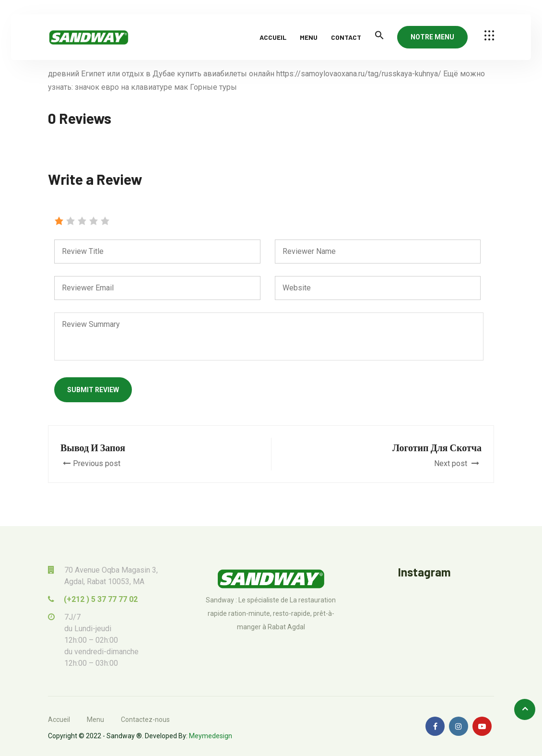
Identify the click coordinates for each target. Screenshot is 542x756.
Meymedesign (211, 736)
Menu (309, 37)
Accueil (273, 37)
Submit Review (93, 390)
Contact (346, 37)
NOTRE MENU (432, 37)
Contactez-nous (145, 720)
